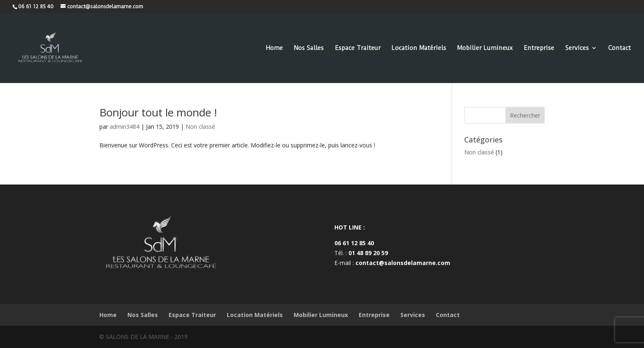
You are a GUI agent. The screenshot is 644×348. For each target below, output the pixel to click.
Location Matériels (419, 48)
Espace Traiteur (358, 48)
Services (577, 48)
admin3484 (125, 127)
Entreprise (539, 48)
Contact (619, 48)
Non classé (200, 127)
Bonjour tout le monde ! (158, 112)
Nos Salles (309, 48)
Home (274, 48)
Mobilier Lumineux (485, 48)
